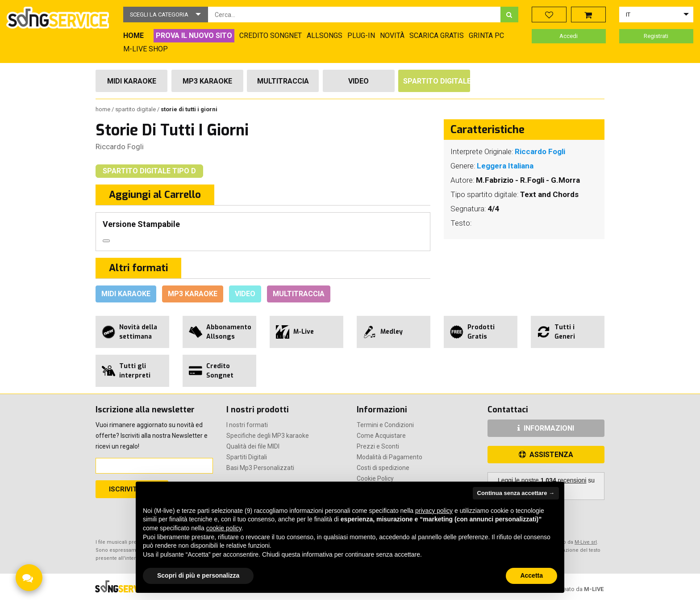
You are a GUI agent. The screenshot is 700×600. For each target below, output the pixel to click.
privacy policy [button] (434, 511)
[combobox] (354, 15)
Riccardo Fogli (120, 147)
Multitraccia (283, 81)
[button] (166, 15)
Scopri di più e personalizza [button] (198, 575)
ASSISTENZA (546, 455)
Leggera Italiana (505, 166)
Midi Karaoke (132, 81)
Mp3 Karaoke (207, 81)
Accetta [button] (531, 575)
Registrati (656, 36)
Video (358, 81)
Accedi (569, 36)
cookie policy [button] (224, 528)
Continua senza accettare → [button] (516, 493)
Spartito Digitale (437, 81)
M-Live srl (586, 542)
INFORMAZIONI (546, 428)
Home (104, 109)
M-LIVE (594, 589)
